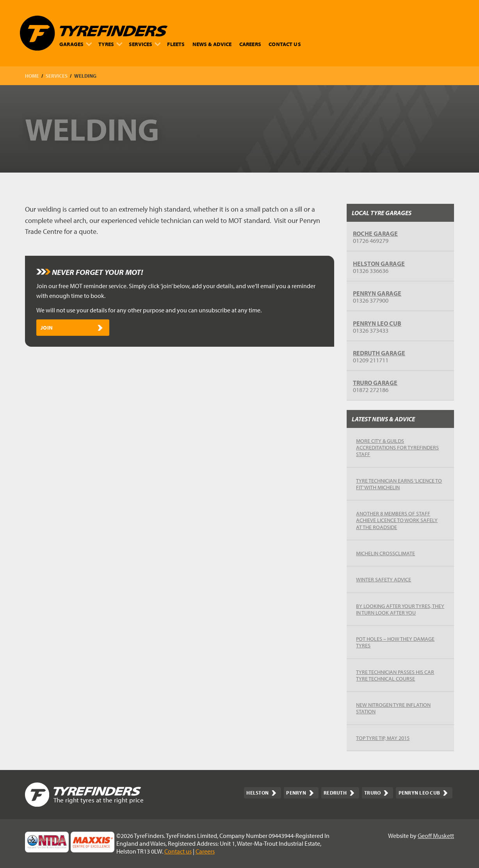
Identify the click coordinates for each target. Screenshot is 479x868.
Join (72, 327)
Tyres (110, 44)
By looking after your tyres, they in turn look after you (400, 609)
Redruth (339, 793)
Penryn (300, 793)
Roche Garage (375, 233)
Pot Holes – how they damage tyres (395, 642)
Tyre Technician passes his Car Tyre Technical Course (395, 675)
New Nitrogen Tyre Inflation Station (393, 708)
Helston (261, 793)
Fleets (176, 44)
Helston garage (379, 264)
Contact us (285, 44)
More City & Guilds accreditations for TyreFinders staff (397, 447)
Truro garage (375, 383)
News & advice (212, 44)
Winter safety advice (384, 579)
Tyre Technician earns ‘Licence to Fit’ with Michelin (399, 484)
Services (145, 44)
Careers (250, 44)
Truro (376, 793)
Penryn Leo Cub (377, 323)
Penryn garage (377, 293)
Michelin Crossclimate (386, 553)
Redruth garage (379, 353)
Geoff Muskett (436, 836)
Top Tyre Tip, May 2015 (383, 738)
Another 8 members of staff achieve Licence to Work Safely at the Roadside (397, 520)
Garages (76, 44)
